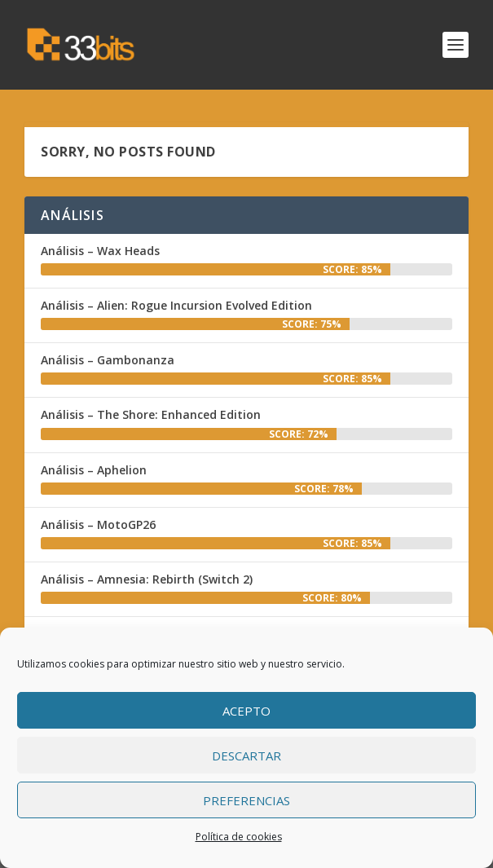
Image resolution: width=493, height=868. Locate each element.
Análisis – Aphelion (94, 470)
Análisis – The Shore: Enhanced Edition (151, 414)
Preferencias (246, 800)
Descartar (246, 756)
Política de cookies (239, 837)
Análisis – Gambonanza (108, 360)
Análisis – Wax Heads (100, 251)
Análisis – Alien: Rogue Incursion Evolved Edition (176, 305)
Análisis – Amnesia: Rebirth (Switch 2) (147, 579)
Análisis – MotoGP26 (98, 524)
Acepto (246, 711)
